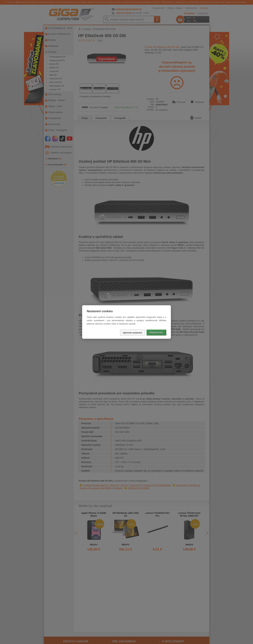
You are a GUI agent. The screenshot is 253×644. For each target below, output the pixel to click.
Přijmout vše (156, 333)
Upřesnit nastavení (132, 333)
